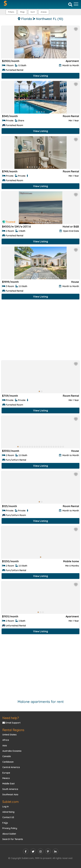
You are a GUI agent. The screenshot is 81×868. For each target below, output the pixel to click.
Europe (6, 773)
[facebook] (26, 851)
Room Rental (71, 116)
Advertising (8, 812)
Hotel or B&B (71, 227)
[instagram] (41, 851)
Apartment (72, 61)
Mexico (6, 778)
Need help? (11, 718)
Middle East (8, 784)
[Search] (70, 4)
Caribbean (8, 762)
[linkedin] (55, 851)
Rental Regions (13, 730)
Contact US (8, 817)
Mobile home (71, 561)
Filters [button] (11, 12)
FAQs (5, 823)
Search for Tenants (13, 839)
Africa (6, 740)
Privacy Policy (10, 828)
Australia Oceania (12, 751)
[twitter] (33, 851)
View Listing (41, 76)
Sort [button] (33, 12)
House (75, 282)
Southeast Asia (10, 794)
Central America (11, 767)
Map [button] (22, 12)
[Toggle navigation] (76, 4)
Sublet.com (11, 802)
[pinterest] (48, 851)
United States (9, 735)
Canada (7, 756)
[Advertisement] (40, 331)
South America (10, 789)
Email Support (11, 723)
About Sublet (9, 834)
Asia (5, 746)
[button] (44, 12)
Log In (6, 807)
